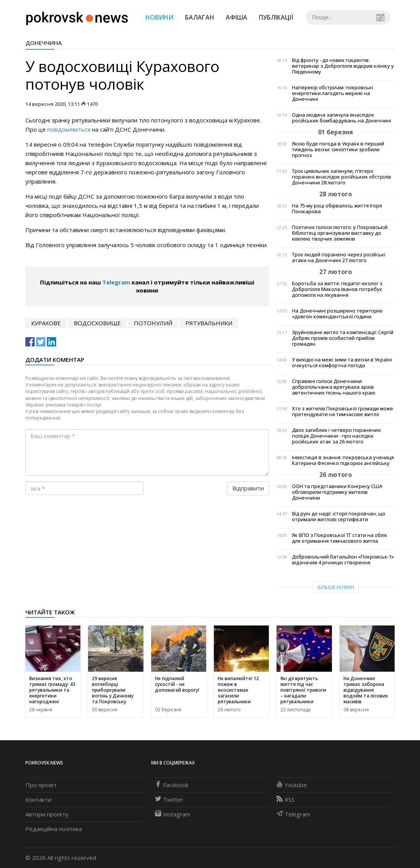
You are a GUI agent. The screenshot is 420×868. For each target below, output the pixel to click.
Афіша (237, 17)
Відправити (248, 488)
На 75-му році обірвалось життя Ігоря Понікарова (337, 209)
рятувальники (209, 323)
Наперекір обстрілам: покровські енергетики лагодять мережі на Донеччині (332, 93)
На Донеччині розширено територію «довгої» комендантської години (337, 314)
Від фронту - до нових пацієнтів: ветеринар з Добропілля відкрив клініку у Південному (343, 66)
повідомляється (69, 129)
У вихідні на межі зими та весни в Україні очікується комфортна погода (342, 363)
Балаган (200, 17)
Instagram (173, 814)
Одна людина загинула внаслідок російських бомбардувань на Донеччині (342, 118)
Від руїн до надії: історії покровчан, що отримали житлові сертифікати (339, 517)
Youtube (292, 785)
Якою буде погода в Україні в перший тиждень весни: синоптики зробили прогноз (338, 150)
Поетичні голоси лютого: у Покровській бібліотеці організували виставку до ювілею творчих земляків (340, 233)
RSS (286, 799)
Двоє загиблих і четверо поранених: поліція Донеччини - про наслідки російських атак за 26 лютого (337, 436)
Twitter (169, 799)
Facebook (172, 785)
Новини (159, 17)
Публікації (276, 17)
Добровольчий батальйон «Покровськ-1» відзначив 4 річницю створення (343, 560)
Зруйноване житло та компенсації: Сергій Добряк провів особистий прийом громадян (343, 338)
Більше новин (336, 587)
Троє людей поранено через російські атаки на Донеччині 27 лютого (339, 258)
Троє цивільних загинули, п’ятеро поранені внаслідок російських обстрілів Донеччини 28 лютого (342, 177)
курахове (46, 323)
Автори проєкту (47, 814)
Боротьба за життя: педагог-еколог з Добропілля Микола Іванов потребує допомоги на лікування (337, 289)
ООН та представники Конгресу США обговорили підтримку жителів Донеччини (337, 492)
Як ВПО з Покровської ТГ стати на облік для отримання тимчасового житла (340, 538)
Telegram (116, 282)
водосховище (97, 323)
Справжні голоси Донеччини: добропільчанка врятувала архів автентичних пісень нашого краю (334, 387)
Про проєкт (41, 785)
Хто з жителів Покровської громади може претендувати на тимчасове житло (342, 411)
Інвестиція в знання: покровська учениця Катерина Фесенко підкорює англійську (343, 460)
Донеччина (44, 43)
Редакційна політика (54, 829)
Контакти (38, 799)
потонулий (153, 323)
